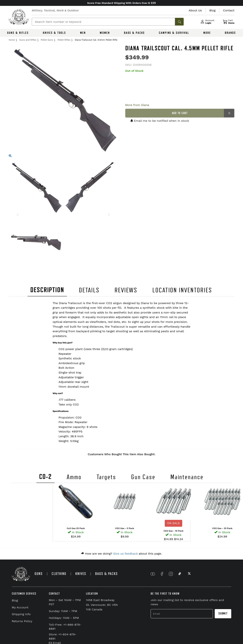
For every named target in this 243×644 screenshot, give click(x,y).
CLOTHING (59, 574)
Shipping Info (21, 614)
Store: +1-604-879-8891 (63, 636)
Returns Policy (22, 621)
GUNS (39, 574)
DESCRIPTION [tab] (47, 290)
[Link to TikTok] (180, 574)
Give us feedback (125, 554)
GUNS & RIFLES (18, 33)
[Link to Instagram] (171, 574)
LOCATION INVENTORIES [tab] (182, 290)
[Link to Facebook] (162, 574)
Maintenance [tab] (187, 477)
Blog (15, 600)
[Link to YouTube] (153, 574)
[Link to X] (189, 574)
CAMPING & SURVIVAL (174, 33)
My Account (20, 607)
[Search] (103, 22)
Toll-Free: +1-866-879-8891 (65, 627)
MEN (83, 33)
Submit (223, 614)
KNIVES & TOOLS (54, 33)
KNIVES (81, 574)
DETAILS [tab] (89, 290)
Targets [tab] (106, 477)
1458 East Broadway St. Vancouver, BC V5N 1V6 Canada (102, 605)
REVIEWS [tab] (126, 290)
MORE (207, 33)
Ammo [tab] (74, 477)
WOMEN (105, 33)
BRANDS (230, 33)
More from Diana (137, 105)
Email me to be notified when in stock (160, 121)
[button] (17, 215)
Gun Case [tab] (143, 477)
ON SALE (174, 523)
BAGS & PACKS (134, 33)
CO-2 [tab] (46, 477)
